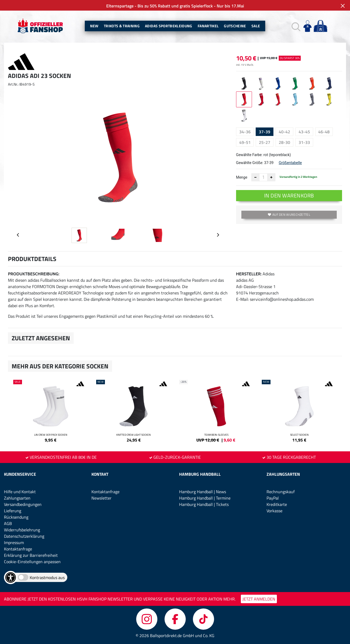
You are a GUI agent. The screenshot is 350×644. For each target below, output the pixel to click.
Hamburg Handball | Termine (205, 498)
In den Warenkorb (289, 195)
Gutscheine (235, 26)
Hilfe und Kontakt (20, 492)
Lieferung (13, 511)
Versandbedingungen (23, 504)
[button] (295, 26)
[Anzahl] (263, 177)
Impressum (14, 542)
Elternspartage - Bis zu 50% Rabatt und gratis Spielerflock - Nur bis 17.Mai (175, 6)
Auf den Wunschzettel (289, 215)
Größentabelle (290, 163)
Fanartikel (208, 26)
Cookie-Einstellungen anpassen (32, 562)
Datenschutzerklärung (24, 536)
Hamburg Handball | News (203, 492)
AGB (8, 523)
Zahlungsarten (17, 498)
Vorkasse (274, 511)
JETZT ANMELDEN (259, 599)
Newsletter (101, 498)
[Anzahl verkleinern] (255, 177)
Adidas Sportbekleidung (169, 26)
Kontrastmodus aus (47, 577)
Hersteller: (249, 274)
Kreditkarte (277, 504)
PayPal (273, 498)
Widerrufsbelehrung (22, 530)
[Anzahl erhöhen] (271, 177)
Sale (256, 26)
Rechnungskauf (281, 492)
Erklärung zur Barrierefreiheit (31, 555)
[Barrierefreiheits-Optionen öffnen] (11, 577)
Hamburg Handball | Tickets (204, 504)
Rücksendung (16, 517)
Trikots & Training (122, 26)
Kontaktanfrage (18, 549)
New (94, 26)
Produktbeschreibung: (34, 274)
